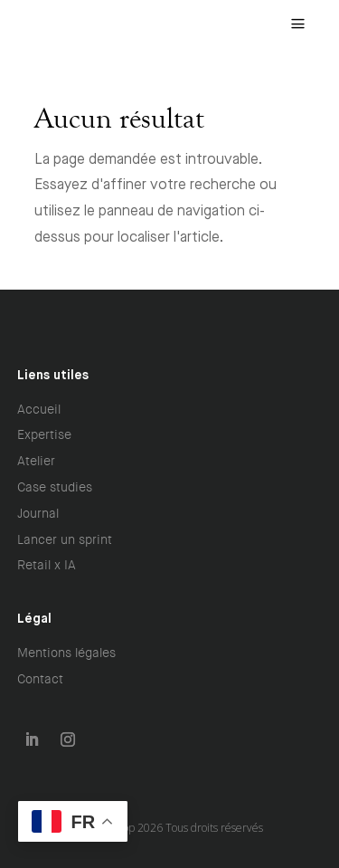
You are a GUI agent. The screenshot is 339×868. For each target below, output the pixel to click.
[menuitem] (298, 24)
